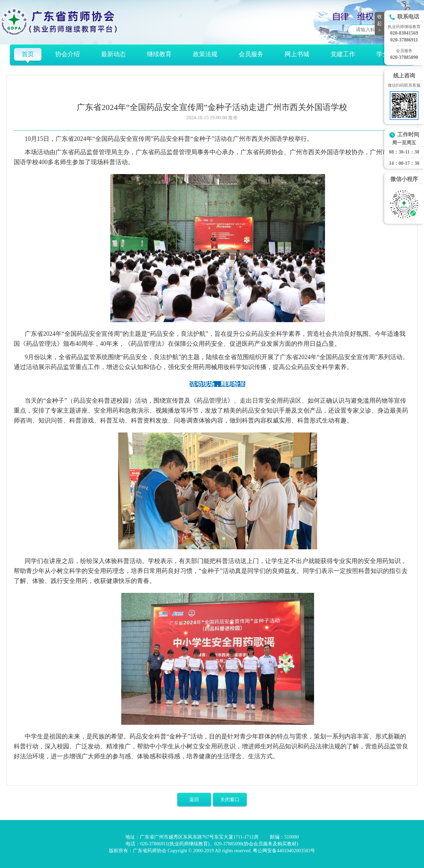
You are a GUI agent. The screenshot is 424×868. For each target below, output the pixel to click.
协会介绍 (67, 54)
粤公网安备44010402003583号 (284, 851)
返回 (194, 800)
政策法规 (205, 54)
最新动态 (113, 54)
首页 (28, 54)
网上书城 (297, 54)
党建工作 (343, 54)
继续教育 (159, 54)
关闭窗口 (230, 800)
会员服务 (251, 54)
